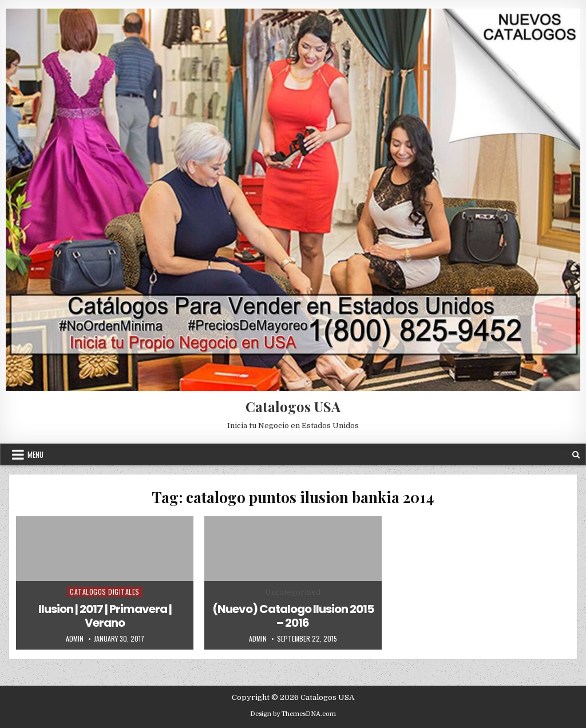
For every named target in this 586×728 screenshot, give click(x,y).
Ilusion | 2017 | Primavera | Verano (105, 616)
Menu (35, 454)
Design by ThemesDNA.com (293, 714)
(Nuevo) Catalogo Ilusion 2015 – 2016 (293, 616)
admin (75, 639)
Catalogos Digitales (105, 591)
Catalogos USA (293, 406)
